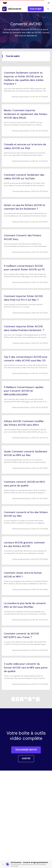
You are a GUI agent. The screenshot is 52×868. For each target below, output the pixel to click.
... (22, 699)
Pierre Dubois (24, 97)
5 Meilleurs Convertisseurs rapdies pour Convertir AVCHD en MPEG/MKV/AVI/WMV (24, 391)
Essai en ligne (36, 9)
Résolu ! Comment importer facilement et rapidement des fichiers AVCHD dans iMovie (26, 114)
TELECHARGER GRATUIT (26, 750)
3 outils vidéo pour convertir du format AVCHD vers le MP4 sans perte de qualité (26, 668)
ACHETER (26, 758)
